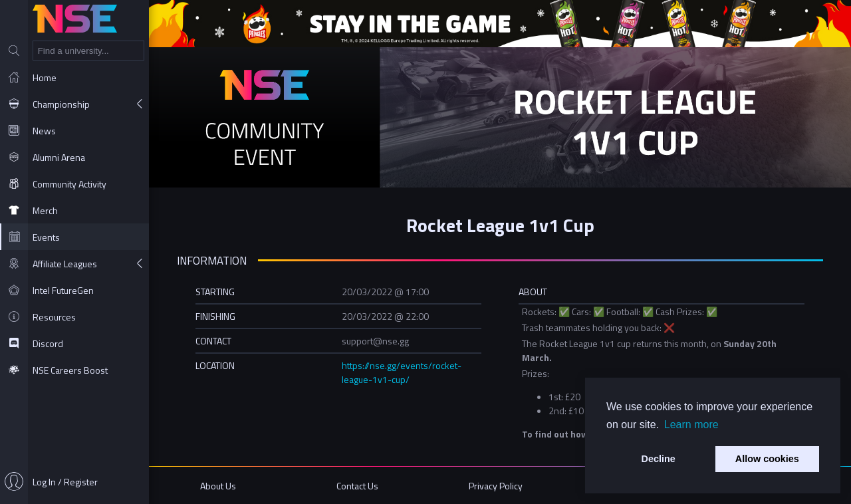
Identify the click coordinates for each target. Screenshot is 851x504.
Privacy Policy (496, 486)
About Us (218, 486)
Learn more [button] (691, 425)
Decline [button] (659, 459)
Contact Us (357, 486)
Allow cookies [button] (767, 459)
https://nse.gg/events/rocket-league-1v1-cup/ (402, 372)
